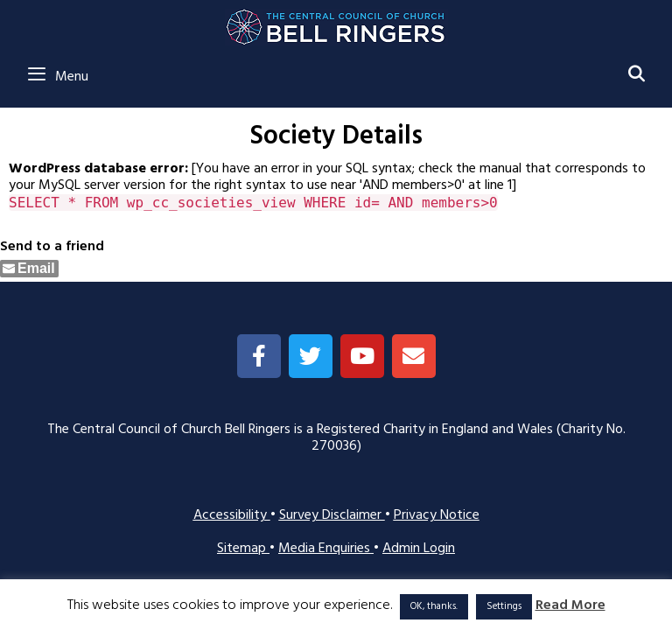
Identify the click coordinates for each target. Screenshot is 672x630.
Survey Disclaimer (332, 515)
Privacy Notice (437, 515)
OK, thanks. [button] (434, 606)
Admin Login (419, 549)
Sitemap (243, 549)
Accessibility (232, 515)
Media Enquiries (326, 549)
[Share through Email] (29, 269)
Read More (570, 606)
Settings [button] (504, 606)
